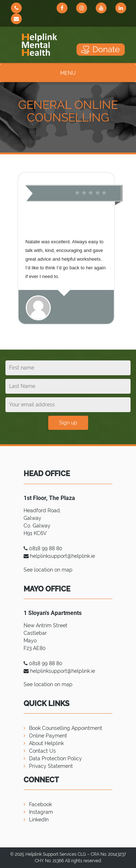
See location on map (48, 570)
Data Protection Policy (55, 758)
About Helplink (46, 743)
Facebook (40, 804)
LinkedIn (39, 820)
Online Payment (48, 736)
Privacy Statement (51, 766)
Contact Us (42, 751)
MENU (68, 73)
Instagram (41, 812)
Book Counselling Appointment (66, 728)
